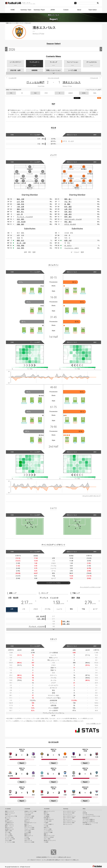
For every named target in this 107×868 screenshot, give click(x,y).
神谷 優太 (68, 222)
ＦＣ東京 (7, 819)
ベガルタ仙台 (28, 815)
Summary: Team (26, 10)
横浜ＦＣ (27, 824)
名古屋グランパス (9, 829)
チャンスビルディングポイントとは (90, 587)
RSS (99, 98)
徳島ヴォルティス (29, 836)
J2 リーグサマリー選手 (69, 818)
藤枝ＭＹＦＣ (28, 834)
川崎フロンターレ (9, 824)
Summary (66, 809)
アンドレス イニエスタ (25, 217)
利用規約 (39, 857)
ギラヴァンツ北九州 (49, 837)
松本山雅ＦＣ (47, 818)
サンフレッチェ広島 (10, 839)
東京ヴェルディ (9, 821)
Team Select (92, 10)
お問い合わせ (67, 857)
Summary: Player (39, 10)
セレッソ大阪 (8, 834)
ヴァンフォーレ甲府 (29, 828)
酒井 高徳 (20, 209)
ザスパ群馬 (47, 815)
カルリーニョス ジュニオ (73, 219)
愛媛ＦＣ (46, 834)
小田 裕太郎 (21, 222)
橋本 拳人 (20, 212)
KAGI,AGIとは (86, 818)
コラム (84, 811)
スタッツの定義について (93, 724)
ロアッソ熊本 (47, 839)
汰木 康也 (20, 219)
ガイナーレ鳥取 (48, 829)
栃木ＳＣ (46, 813)
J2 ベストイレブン (68, 819)
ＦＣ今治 (27, 837)
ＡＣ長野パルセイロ (49, 819)
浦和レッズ (8, 815)
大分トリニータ (28, 840)
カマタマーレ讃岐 (48, 832)
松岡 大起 (68, 240)
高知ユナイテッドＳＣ (49, 836)
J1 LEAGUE (8, 809)
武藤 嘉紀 (20, 224)
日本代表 (85, 813)
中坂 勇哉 (20, 246)
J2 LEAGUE (27, 809)
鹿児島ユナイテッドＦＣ (50, 840)
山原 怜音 (68, 209)
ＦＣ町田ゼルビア (9, 823)
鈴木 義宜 (68, 207)
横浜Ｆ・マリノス (9, 826)
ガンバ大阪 (8, 832)
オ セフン (68, 246)
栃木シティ (27, 821)
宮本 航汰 (68, 212)
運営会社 (61, 857)
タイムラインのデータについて (91, 496)
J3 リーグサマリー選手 (69, 823)
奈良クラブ (47, 828)
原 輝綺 (67, 204)
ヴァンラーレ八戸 (29, 813)
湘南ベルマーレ (28, 826)
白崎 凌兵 (68, 214)
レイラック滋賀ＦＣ (49, 824)
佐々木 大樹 (21, 243)
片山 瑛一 (68, 202)
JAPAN (53, 10)
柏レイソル (8, 818)
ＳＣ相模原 (47, 816)
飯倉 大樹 (20, 199)
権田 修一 (68, 199)
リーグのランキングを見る (53, 583)
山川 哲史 (20, 202)
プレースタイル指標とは (89, 819)
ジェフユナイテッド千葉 (11, 816)
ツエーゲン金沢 (48, 821)
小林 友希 (20, 207)
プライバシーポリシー (52, 857)
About (79, 10)
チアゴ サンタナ (70, 224)
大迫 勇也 (20, 248)
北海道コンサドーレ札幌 (30, 811)
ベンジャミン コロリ (72, 248)
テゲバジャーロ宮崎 (29, 842)
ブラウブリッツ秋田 (29, 816)
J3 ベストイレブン (68, 824)
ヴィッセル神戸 (35, 82)
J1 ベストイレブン (68, 815)
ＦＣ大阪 (46, 826)
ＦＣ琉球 (46, 842)
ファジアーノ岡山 (9, 837)
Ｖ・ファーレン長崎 (10, 842)
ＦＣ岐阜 (46, 823)
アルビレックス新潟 (29, 829)
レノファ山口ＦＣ (48, 831)
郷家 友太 (20, 240)
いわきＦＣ (27, 819)
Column (66, 10)
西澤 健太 (68, 217)
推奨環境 (44, 857)
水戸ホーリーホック (10, 813)
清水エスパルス (72, 82)
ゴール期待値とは (87, 824)
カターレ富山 (28, 831)
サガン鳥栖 (27, 839)
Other (84, 809)
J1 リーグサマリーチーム (69, 811)
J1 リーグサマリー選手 (69, 813)
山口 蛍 (20, 214)
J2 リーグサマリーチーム (69, 816)
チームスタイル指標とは (89, 821)
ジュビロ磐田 (28, 832)
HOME (13, 10)
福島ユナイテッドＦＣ (49, 811)
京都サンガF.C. (9, 831)
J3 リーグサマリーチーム (69, 821)
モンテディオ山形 (29, 818)
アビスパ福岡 (8, 840)
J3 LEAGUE (47, 809)
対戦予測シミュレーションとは (90, 823)
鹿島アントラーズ (9, 811)
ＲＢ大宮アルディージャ (30, 823)
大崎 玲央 (20, 204)
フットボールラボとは (88, 815)
